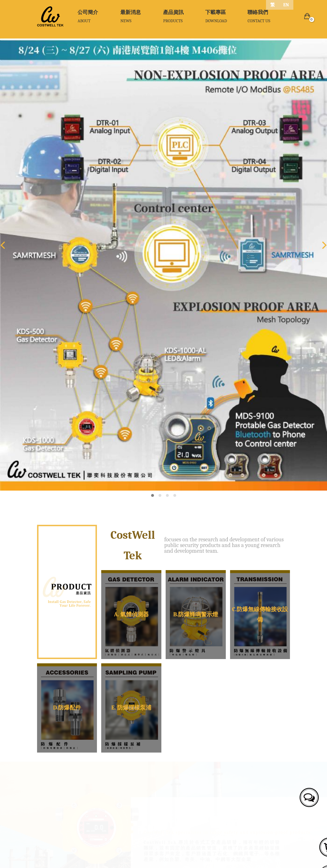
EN (286, 5)
